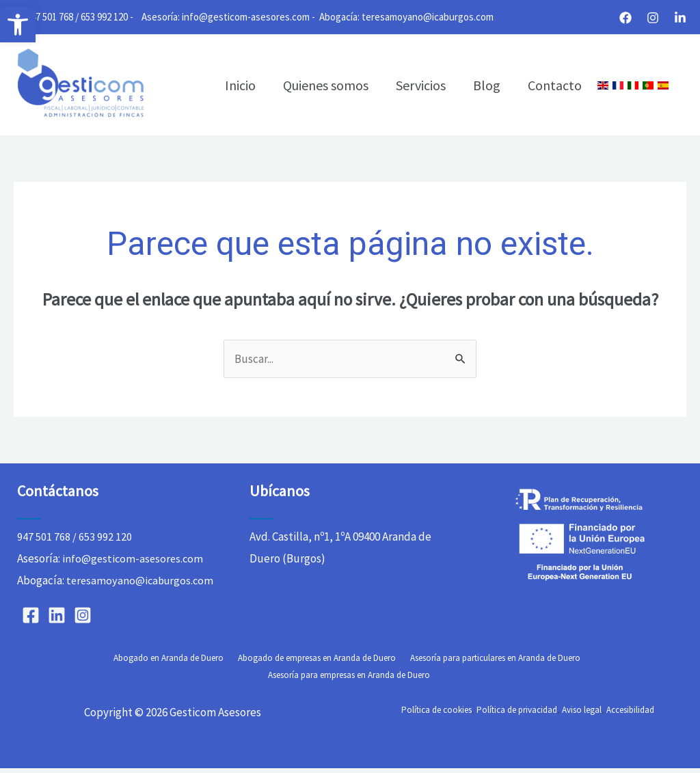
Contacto (555, 85)
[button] (18, 25)
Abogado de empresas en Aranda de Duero (229, 680)
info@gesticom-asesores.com (246, 17)
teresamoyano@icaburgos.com (428, 17)
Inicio (240, 85)
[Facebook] (625, 18)
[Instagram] (653, 18)
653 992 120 (104, 17)
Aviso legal (582, 715)
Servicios (421, 85)
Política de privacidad (517, 715)
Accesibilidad (630, 715)
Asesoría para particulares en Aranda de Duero (405, 680)
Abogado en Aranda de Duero (83, 680)
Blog (487, 85)
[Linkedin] (680, 18)
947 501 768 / (52, 17)
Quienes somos (326, 85)
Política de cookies (436, 715)
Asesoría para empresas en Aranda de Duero (583, 680)
